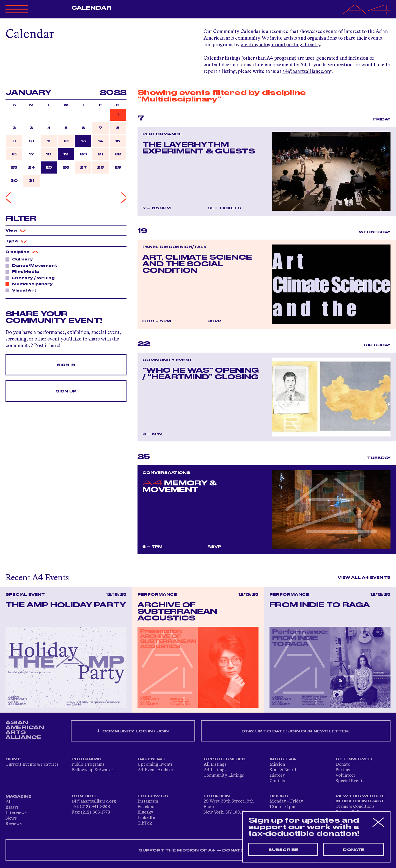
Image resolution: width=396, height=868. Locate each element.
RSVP (214, 321)
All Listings (215, 765)
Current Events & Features (32, 765)
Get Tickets (224, 208)
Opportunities (225, 759)
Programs (87, 759)
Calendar (91, 8)
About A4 (283, 759)
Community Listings (224, 776)
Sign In (66, 365)
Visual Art (23, 290)
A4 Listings (215, 770)
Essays (12, 807)
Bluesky (145, 812)
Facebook (147, 807)
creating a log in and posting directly (280, 45)
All (9, 802)
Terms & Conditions (355, 807)
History (277, 776)
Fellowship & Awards (93, 770)
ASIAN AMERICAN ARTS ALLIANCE (25, 730)
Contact (278, 781)
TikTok (145, 823)
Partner (343, 770)
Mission (277, 765)
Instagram (148, 801)
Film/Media (24, 271)
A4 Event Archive (155, 770)
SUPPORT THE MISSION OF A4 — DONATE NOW (198, 850)
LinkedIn (146, 818)
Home (13, 759)
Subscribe (283, 850)
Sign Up (66, 391)
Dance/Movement (33, 265)
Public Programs (88, 765)
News (11, 818)
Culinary (21, 259)
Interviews (16, 813)
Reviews (14, 824)
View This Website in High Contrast (360, 799)
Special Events (350, 781)
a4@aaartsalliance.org (307, 72)
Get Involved (354, 759)
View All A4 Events (364, 578)
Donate (343, 765)
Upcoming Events (155, 765)
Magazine (19, 796)
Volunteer (345, 776)
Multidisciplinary (31, 284)
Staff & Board (283, 770)
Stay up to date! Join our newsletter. (296, 731)
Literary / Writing (32, 278)
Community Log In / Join (133, 731)
